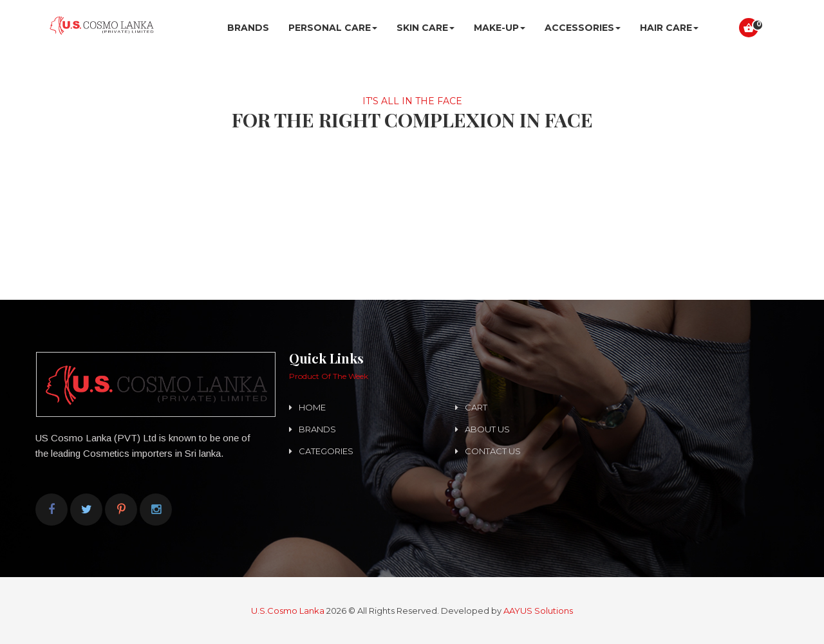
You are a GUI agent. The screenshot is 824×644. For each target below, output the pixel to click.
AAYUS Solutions (538, 611)
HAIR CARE (669, 28)
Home (312, 407)
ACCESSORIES (583, 28)
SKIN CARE (426, 28)
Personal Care (333, 28)
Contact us (493, 451)
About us (487, 429)
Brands (248, 28)
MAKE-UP (500, 28)
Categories (326, 451)
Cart (476, 407)
